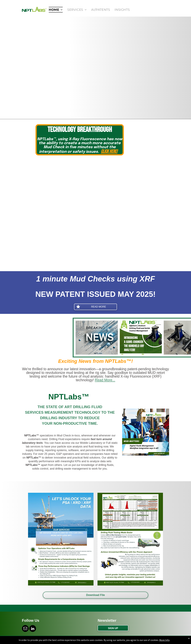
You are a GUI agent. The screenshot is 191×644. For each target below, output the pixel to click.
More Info (164, 640)
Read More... (105, 380)
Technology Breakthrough (108, 130)
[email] (25, 629)
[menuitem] (56, 10)
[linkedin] (33, 629)
